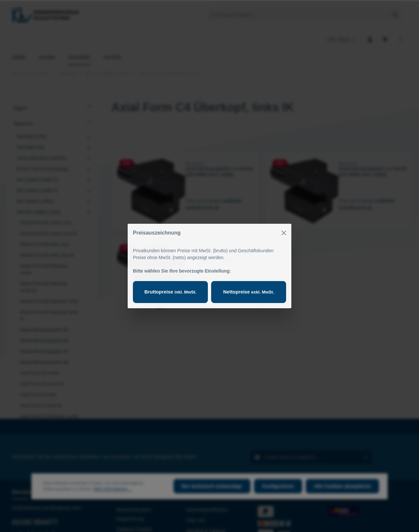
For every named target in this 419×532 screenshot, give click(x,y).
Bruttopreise (170, 292)
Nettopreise (249, 292)
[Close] (284, 233)
